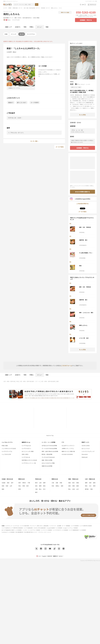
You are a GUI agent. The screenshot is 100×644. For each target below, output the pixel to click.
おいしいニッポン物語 (28, 452)
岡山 (69, 489)
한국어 (61, 556)
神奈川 (24, 483)
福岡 (86, 483)
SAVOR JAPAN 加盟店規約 (40, 528)
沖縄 (91, 489)
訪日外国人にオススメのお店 (29, 460)
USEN (3, 526)
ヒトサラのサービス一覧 (91, 1)
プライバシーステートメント (45, 532)
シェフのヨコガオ (6, 454)
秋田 (7, 486)
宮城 (3, 486)
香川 (73, 483)
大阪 (53, 483)
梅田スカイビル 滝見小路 (68, 452)
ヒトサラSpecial (26, 446)
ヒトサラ (5, 8)
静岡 (40, 486)
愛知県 (10, 8)
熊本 (86, 486)
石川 (44, 489)
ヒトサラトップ (9, 526)
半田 (17, 381)
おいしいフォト (86, 449)
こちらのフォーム (66, 366)
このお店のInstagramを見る (80, 199)
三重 (36, 489)
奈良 (53, 486)
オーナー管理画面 (66, 526)
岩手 (12, 483)
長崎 (94, 483)
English (44, 556)
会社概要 (59, 526)
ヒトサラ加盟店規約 (28, 528)
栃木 (28, 486)
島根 (77, 486)
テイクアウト (31, 34)
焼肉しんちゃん (54, 8)
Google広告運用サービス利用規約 (54, 528)
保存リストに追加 (65, 12)
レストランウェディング (88, 452)
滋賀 (62, 486)
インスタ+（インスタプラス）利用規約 (31, 530)
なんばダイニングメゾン (68, 446)
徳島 (69, 483)
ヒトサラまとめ (26, 457)
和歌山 (57, 486)
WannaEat (85, 454)
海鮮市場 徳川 (83, 240)
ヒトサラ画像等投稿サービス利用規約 (77, 530)
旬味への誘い (25, 454)
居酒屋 (7, 18)
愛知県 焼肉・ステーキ (17, 8)
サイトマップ (33, 526)
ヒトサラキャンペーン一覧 (29, 463)
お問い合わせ (40, 526)
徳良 (80, 266)
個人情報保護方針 (19, 532)
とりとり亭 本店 (84, 338)
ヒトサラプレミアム (7, 452)
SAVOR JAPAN (86, 446)
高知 (69, 486)
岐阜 (36, 486)
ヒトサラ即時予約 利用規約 (86, 526)
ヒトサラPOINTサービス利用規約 (60, 530)
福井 (36, 492)
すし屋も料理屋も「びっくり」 (86, 253)
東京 (20, 483)
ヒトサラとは (16, 526)
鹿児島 (87, 489)
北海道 (3, 483)
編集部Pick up (26, 442)
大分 (90, 486)
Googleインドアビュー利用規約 (70, 528)
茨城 (24, 486)
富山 (40, 489)
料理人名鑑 (5, 446)
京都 (61, 483)
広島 (73, 489)
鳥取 (73, 486)
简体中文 (50, 556)
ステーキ (11, 18)
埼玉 (20, 486)
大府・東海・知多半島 (9, 381)
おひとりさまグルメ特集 (48, 463)
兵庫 (57, 483)
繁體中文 (55, 556)
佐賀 (90, 483)
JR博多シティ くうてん (68, 449)
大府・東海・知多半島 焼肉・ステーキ (32, 8)
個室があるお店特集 (47, 466)
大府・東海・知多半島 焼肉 (48, 381)
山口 (77, 489)
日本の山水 (85, 457)
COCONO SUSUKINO (67, 454)
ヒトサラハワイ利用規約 (46, 530)
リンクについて (53, 526)
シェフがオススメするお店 (9, 449)
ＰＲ (63, 442)
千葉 (29, 483)
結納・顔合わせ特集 (47, 460)
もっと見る (82, 115)
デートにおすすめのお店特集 (49, 449)
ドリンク (13, 34)
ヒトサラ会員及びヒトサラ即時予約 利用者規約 (12, 528)
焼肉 (4, 18)
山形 (11, 486)
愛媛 (77, 483)
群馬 (20, 489)
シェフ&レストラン (7, 442)
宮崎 (94, 486)
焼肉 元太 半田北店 (86, 227)
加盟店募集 (46, 526)
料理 (6, 34)
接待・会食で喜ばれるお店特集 (50, 452)
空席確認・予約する (86, 20)
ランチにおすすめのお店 (48, 457)
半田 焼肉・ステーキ (45, 8)
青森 (8, 483)
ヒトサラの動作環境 (24, 526)
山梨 (40, 483)
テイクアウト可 (16, 20)
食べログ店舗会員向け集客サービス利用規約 (12, 530)
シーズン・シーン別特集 (49, 442)
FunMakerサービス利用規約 (8, 532)
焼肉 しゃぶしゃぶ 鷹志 (86, 313)
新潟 (36, 483)
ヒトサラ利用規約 (75, 526)
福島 (3, 489)
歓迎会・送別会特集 (47, 454)
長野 (44, 483)
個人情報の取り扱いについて (31, 532)
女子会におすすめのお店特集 (49, 446)
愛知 (44, 486)
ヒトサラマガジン (26, 449)
